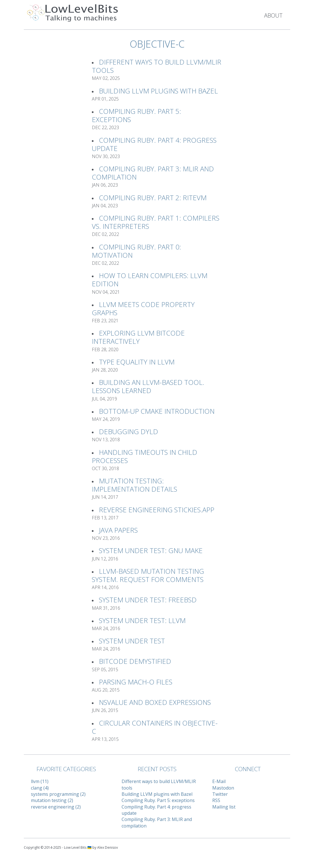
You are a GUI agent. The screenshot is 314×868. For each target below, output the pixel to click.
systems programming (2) (58, 794)
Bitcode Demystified (135, 661)
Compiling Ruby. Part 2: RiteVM (153, 198)
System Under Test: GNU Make (151, 550)
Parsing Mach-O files (136, 682)
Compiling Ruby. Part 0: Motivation (136, 251)
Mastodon (223, 788)
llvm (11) (40, 781)
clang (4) (40, 788)
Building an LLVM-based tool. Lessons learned (148, 386)
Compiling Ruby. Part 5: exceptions (136, 115)
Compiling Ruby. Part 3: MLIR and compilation (153, 173)
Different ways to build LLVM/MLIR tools (157, 66)
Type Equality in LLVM (137, 362)
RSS (216, 800)
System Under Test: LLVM (142, 620)
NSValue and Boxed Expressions (155, 702)
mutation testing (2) (52, 800)
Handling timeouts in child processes (145, 456)
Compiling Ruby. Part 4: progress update (154, 144)
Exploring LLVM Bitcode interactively (138, 337)
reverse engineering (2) (56, 807)
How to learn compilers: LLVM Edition (150, 280)
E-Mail (219, 781)
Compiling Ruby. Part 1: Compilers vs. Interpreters (156, 222)
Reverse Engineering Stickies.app (157, 510)
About (273, 15)
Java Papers (118, 530)
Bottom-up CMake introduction (157, 411)
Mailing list (224, 807)
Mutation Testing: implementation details (134, 485)
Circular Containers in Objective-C (155, 727)
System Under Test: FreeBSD (148, 600)
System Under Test (132, 641)
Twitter (220, 794)
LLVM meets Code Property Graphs (143, 308)
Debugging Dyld (129, 431)
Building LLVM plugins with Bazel (158, 91)
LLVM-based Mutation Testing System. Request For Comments (148, 575)
